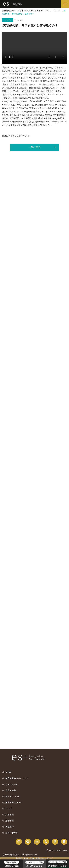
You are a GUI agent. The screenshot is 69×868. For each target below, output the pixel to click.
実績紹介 (10, 827)
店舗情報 (10, 820)
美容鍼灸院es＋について (17, 778)
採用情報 (10, 814)
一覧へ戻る (34, 147)
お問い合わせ (12, 833)
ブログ (8, 808)
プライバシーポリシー (56, 850)
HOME (8, 772)
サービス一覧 (12, 784)
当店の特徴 (11, 790)
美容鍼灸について (14, 802)
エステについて (13, 796)
